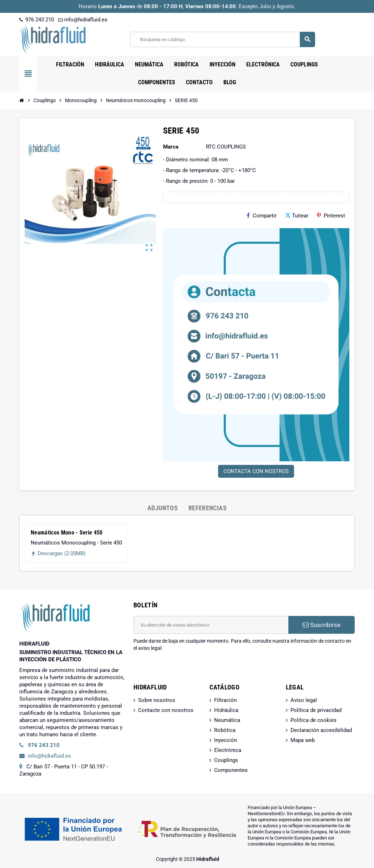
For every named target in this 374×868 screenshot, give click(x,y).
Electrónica (228, 750)
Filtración (225, 700)
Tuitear (297, 216)
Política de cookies (314, 720)
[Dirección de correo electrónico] (211, 625)
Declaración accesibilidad (321, 730)
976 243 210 (37, 20)
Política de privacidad (316, 710)
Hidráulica (226, 710)
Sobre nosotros (157, 700)
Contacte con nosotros (166, 710)
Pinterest (331, 216)
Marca (171, 147)
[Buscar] (223, 39)
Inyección (226, 740)
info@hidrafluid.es (83, 20)
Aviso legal (304, 700)
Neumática (227, 720)
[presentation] (188, 670)
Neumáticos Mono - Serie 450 (67, 533)
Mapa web (303, 740)
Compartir (262, 216)
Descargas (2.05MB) (58, 553)
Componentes (231, 770)
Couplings (226, 760)
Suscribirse (322, 625)
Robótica (225, 730)
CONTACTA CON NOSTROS (256, 471)
